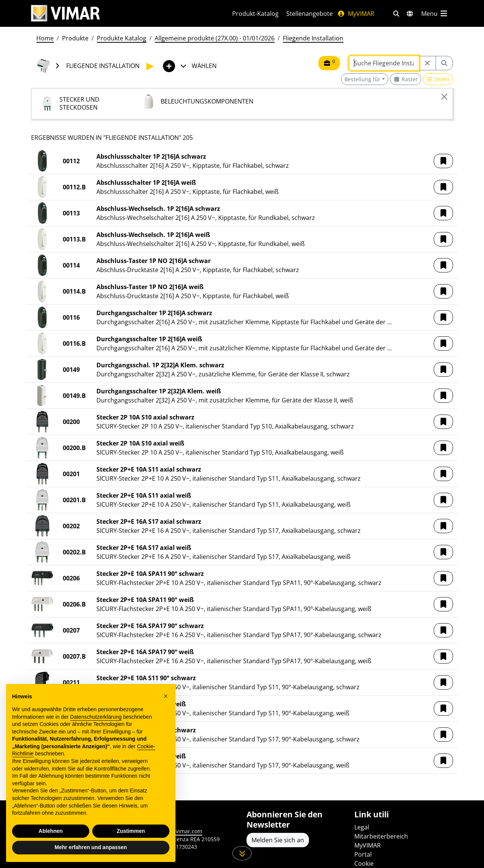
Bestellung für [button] (362, 79)
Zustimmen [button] (131, 835)
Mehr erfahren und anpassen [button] (91, 852)
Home (45, 38)
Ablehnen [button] (51, 835)
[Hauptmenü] (435, 14)
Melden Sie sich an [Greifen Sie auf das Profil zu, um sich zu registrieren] (278, 840)
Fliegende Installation (313, 38)
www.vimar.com (182, 831)
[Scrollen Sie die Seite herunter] (242, 853)
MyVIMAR (356, 14)
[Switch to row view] (438, 79)
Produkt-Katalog (255, 14)
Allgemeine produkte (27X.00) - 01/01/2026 (215, 38)
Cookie (364, 863)
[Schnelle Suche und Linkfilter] (396, 14)
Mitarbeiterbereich (381, 836)
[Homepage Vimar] (123, 13)
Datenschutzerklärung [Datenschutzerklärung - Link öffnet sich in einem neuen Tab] (96, 721)
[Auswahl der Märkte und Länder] (410, 14)
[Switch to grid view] (406, 79)
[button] (443, 161)
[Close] (444, 97)
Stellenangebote (309, 14)
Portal (363, 854)
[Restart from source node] (427, 63)
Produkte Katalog (122, 38)
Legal (362, 827)
